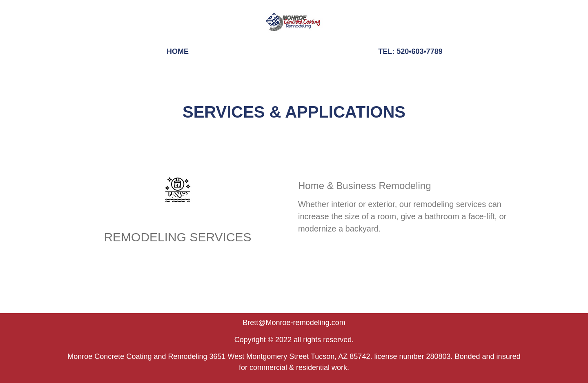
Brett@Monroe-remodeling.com (294, 323)
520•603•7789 (420, 51)
